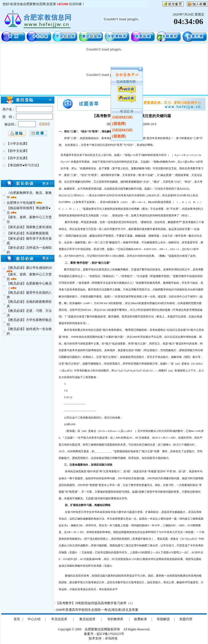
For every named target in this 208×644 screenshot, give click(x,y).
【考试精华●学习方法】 (23, 165)
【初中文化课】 (18, 151)
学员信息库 (59, 619)
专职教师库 (115, 619)
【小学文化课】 (18, 144)
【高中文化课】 (18, 158)
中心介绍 (34, 619)
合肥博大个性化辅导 (22, 203)
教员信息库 (87, 619)
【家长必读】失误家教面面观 (28, 233)
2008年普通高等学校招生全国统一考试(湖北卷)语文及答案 (97, 610)
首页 (17, 619)
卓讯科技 (111, 638)
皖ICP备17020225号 (111, 634)
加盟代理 (186, 619)
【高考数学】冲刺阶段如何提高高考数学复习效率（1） (95, 603)
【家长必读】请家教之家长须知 (29, 227)
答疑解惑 (163, 619)
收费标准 (140, 619)
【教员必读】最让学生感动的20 (29, 268)
